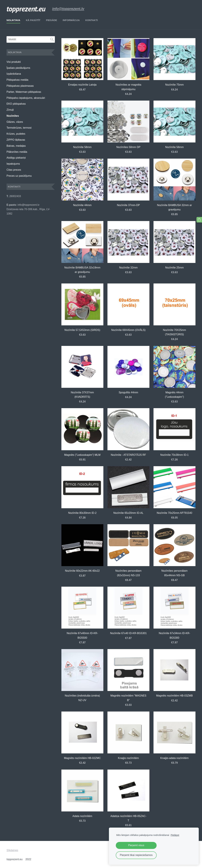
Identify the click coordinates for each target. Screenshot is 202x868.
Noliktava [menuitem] (13, 20)
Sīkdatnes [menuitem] (12, 850)
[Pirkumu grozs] (199, 220)
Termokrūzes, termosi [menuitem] (19, 128)
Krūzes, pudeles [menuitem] (16, 134)
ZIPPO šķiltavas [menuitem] (16, 140)
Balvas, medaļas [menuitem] (16, 146)
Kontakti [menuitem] (92, 20)
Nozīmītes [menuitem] (13, 116)
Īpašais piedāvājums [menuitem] (18, 68)
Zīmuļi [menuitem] (10, 110)
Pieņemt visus (136, 845)
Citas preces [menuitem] (14, 170)
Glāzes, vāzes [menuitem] (15, 122)
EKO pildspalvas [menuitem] (16, 104)
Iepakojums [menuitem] (13, 164)
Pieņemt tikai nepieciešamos (136, 855)
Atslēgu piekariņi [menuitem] (16, 158)
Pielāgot (175, 835)
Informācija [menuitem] (71, 20)
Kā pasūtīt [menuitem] (33, 20)
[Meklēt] (31, 39)
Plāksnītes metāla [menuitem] (17, 152)
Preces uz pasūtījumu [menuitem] (19, 176)
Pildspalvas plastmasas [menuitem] (20, 86)
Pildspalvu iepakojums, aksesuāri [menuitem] (26, 98)
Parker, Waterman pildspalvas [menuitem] (24, 92)
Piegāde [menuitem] (52, 20)
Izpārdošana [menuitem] (14, 74)
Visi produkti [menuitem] (14, 62)
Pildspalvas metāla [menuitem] (17, 80)
